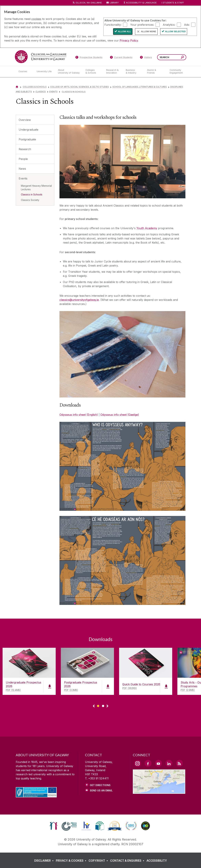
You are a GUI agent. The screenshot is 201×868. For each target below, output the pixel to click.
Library (114, 3)
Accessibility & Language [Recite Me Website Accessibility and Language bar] (140, 3)
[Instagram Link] (138, 763)
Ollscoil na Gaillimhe (89, 3)
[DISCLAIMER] (45, 860)
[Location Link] (159, 792)
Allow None (148, 31)
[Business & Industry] (134, 71)
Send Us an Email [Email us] (101, 790)
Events (53, 92)
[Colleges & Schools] (93, 71)
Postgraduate (27, 139)
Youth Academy (147, 228)
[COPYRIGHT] (99, 860)
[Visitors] (146, 58)
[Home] (17, 87)
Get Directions (100, 785)
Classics (41, 92)
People (23, 159)
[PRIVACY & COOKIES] (72, 860)
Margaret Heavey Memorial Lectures (36, 188)
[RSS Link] (179, 763)
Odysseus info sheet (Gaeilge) (120, 415)
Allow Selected (175, 31)
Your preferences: (142, 25)
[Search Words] (172, 57)
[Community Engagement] (176, 71)
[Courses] (25, 71)
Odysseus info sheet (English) (79, 415)
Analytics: (169, 25)
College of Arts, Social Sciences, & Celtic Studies (80, 87)
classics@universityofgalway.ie (79, 300)
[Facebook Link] (148, 763)
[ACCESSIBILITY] (157, 860)
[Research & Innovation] (113, 71)
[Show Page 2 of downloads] (103, 705)
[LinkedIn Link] (169, 763)
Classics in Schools (32, 194)
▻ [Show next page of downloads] (107, 706)
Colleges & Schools (35, 87)
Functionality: (113, 25)
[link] (54, 826)
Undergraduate (29, 130)
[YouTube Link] (159, 763)
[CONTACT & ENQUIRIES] (128, 860)
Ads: (187, 25)
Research (25, 149)
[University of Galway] (41, 57)
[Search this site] (182, 58)
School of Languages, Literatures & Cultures (140, 87)
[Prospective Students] (89, 58)
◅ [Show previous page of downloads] (94, 706)
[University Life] (45, 71)
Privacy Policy (129, 40)
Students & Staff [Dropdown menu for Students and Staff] (173, 3)
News (22, 169)
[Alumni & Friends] (156, 71)
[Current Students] (121, 58)
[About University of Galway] (69, 71)
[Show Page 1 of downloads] (98, 705)
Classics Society (30, 200)
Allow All (124, 31)
